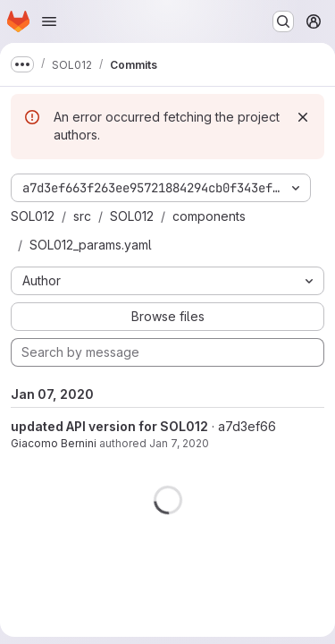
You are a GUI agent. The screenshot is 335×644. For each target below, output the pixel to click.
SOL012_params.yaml (91, 245)
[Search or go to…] (283, 21)
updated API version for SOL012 (109, 426)
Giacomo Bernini (54, 443)
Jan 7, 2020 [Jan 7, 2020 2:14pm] (179, 443)
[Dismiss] (303, 117)
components (209, 216)
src (82, 216)
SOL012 (33, 216)
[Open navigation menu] (49, 21)
